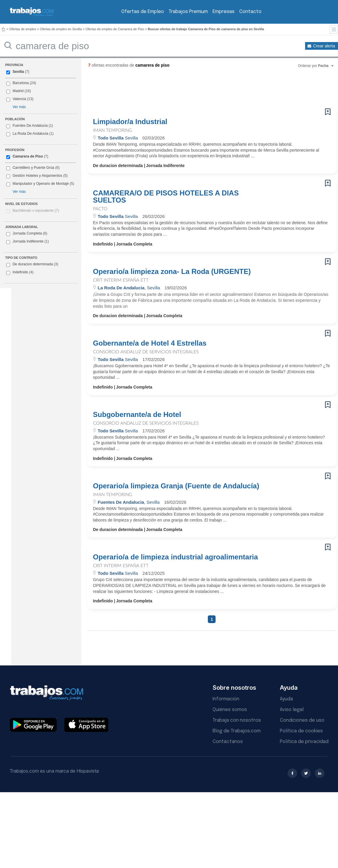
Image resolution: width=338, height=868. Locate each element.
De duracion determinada (32, 264)
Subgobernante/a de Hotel (137, 415)
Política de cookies (301, 731)
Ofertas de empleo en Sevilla (61, 29)
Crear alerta (324, 46)
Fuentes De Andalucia (30, 126)
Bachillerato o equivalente (36, 211)
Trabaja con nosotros (237, 720)
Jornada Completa (27, 234)
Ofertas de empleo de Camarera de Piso (115, 29)
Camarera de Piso (28, 156)
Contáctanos (228, 742)
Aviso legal (292, 710)
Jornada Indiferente (27, 242)
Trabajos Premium (188, 12)
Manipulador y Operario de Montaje (41, 184)
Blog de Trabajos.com (237, 731)
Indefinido (20, 272)
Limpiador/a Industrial (130, 122)
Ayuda (286, 699)
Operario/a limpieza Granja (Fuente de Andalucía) (176, 486)
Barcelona (20, 83)
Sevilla (18, 72)
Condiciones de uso (302, 720)
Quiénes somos (230, 710)
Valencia (19, 99)
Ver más (19, 107)
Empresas (224, 12)
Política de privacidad (304, 742)
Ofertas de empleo (23, 29)
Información (226, 699)
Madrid (18, 91)
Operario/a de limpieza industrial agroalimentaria (176, 557)
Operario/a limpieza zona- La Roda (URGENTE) (172, 272)
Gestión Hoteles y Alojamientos (37, 176)
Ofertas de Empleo (143, 12)
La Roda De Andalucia (30, 134)
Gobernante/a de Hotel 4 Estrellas (150, 343)
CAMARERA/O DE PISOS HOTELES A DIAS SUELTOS (166, 197)
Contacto (250, 12)
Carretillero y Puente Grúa (33, 168)
